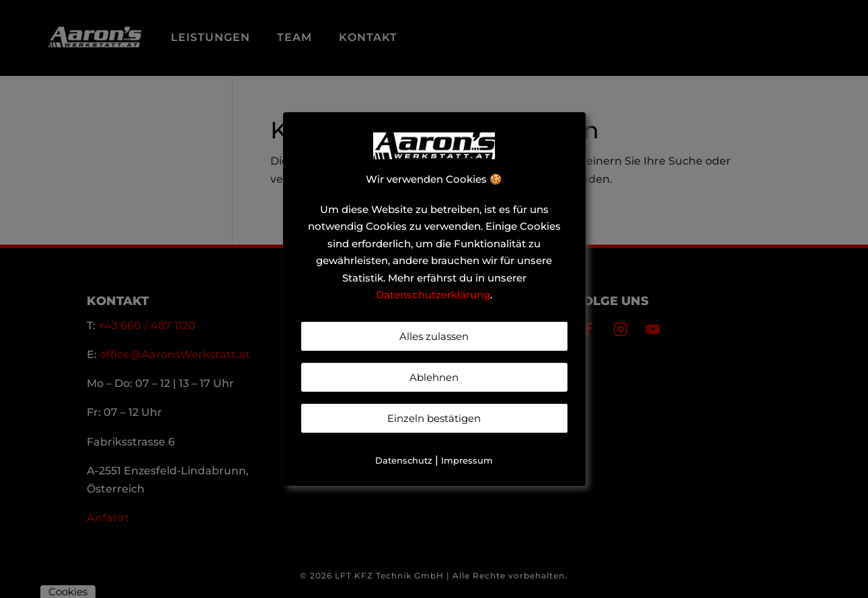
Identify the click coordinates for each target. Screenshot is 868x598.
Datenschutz (404, 460)
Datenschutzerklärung (433, 295)
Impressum (467, 460)
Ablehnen (434, 377)
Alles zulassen (434, 336)
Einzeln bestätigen (434, 418)
